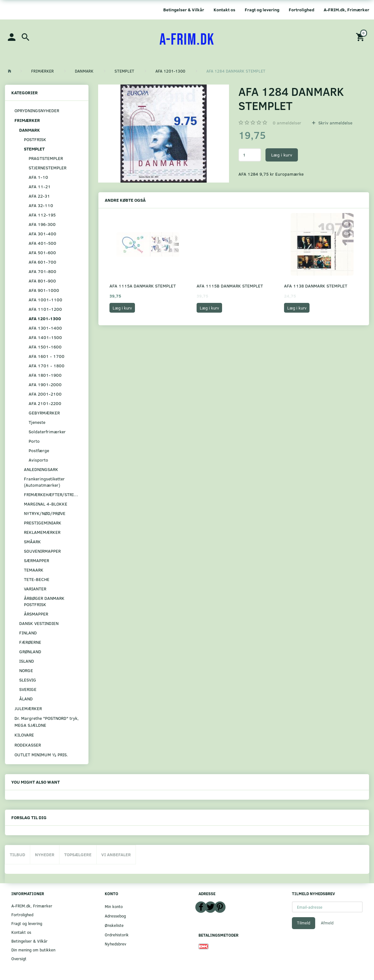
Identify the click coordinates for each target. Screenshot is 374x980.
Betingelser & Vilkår (184, 10)
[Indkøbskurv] (361, 37)
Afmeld (327, 923)
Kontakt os (224, 10)
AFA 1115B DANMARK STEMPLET (230, 286)
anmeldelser (287, 123)
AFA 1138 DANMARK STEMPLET (316, 286)
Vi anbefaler (116, 854)
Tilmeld (304, 923)
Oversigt (19, 958)
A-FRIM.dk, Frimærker (346, 10)
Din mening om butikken (33, 950)
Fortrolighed (301, 10)
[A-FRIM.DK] (187, 40)
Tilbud (17, 854)
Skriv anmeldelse (335, 123)
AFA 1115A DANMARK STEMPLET (143, 286)
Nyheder (45, 854)
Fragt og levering (262, 10)
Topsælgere (78, 854)
